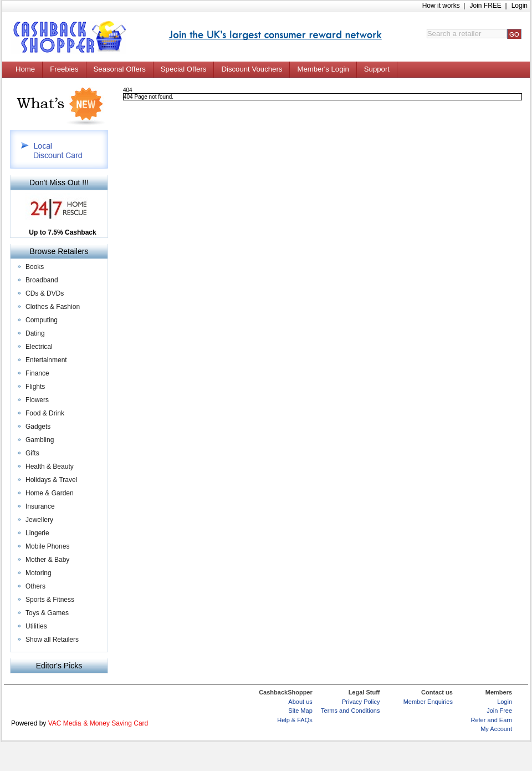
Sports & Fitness (50, 600)
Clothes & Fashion (53, 307)
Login (520, 6)
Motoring (39, 573)
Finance (37, 373)
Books (35, 267)
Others (35, 586)
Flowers (37, 400)
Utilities (36, 626)
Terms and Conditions (350, 711)
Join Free (499, 711)
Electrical (39, 347)
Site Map (300, 711)
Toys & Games (47, 613)
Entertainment (46, 360)
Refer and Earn (491, 720)
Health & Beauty (50, 466)
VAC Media (65, 723)
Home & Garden (50, 493)
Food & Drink (45, 413)
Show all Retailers (52, 640)
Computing (42, 320)
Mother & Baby (47, 560)
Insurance (40, 506)
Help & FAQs (295, 720)
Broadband (42, 280)
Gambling (40, 440)
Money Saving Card (119, 723)
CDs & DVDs (45, 293)
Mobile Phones (47, 546)
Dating (35, 333)
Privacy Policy (361, 702)
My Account (496, 729)
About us (300, 702)
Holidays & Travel (51, 480)
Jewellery (39, 520)
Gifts (32, 453)
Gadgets (38, 427)
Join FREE (485, 6)
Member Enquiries (428, 702)
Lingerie (37, 533)
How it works (441, 6)
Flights (35, 387)
